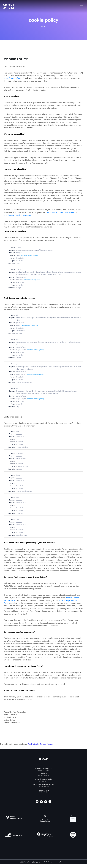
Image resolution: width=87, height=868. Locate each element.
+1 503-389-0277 (44, 770)
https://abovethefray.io (13, 78)
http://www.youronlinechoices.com (18, 215)
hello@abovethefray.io (43, 768)
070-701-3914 (44, 781)
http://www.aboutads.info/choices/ (61, 212)
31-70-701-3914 (43, 792)
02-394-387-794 (43, 786)
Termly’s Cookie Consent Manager (40, 744)
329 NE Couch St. (44, 776)
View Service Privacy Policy (29, 255)
